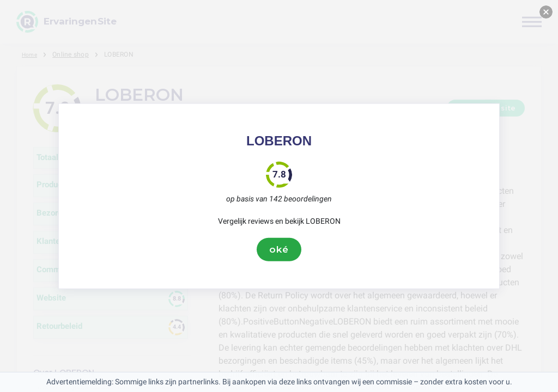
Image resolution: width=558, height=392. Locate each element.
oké (279, 249)
